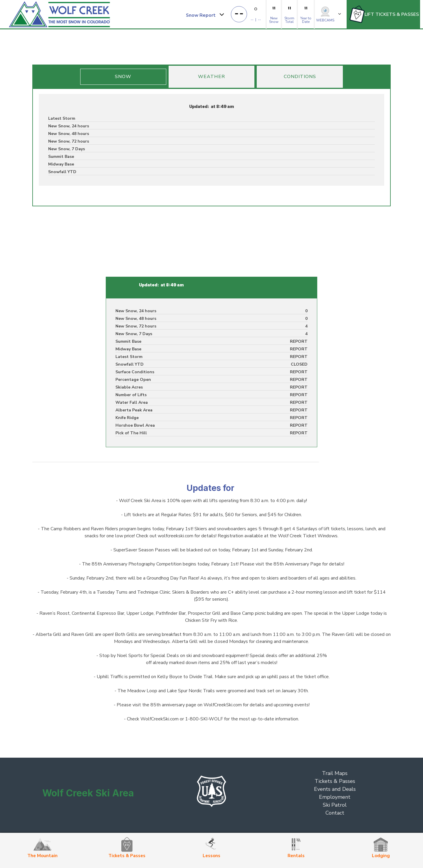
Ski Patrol (335, 805)
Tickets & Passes (335, 781)
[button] (205, 14)
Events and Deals (335, 789)
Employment (335, 797)
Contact (335, 813)
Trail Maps (335, 773)
